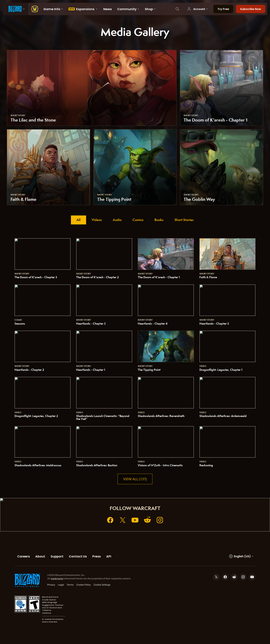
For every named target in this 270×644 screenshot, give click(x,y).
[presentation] (15, 9)
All (79, 220)
